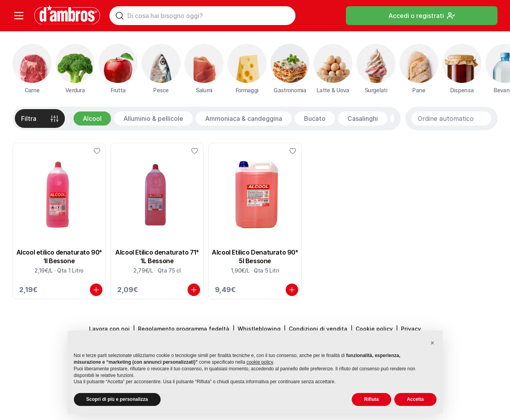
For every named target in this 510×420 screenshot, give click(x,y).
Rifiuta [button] (371, 399)
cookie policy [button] (260, 362)
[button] (433, 343)
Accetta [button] (415, 399)
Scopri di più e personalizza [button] (117, 399)
